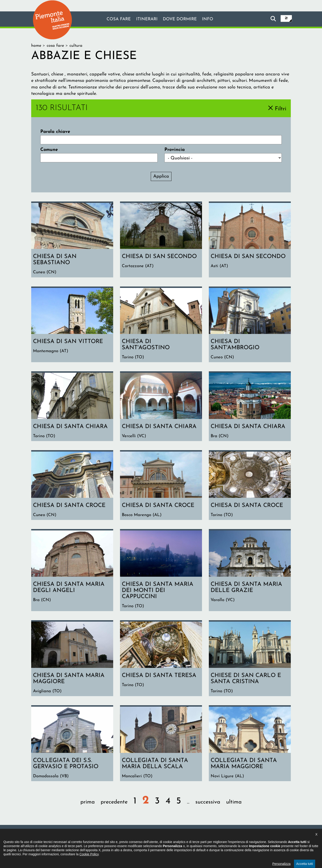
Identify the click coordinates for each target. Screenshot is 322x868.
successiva (208, 806)
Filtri (281, 109)
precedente (114, 806)
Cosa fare (116, 19)
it (286, 19)
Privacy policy (180, 840)
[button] (9, 860)
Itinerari (146, 19)
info (211, 19)
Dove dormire (181, 19)
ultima (234, 806)
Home (36, 46)
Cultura (76, 46)
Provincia (175, 150)
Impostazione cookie (217, 840)
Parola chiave (55, 132)
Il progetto (95, 840)
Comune (49, 150)
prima (88, 806)
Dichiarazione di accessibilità (136, 840)
